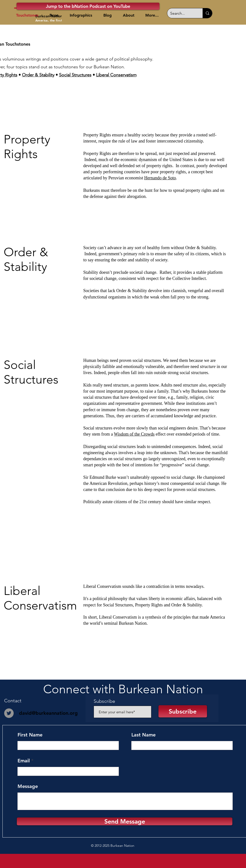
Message (28, 786)
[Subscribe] (183, 711)
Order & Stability (38, 75)
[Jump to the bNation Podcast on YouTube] (88, 6)
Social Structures (75, 75)
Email (24, 761)
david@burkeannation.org (48, 713)
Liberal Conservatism (116, 75)
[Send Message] (125, 821)
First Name (30, 735)
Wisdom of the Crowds (134, 434)
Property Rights (149, 605)
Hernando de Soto (160, 178)
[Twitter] (9, 713)
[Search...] (181, 13)
